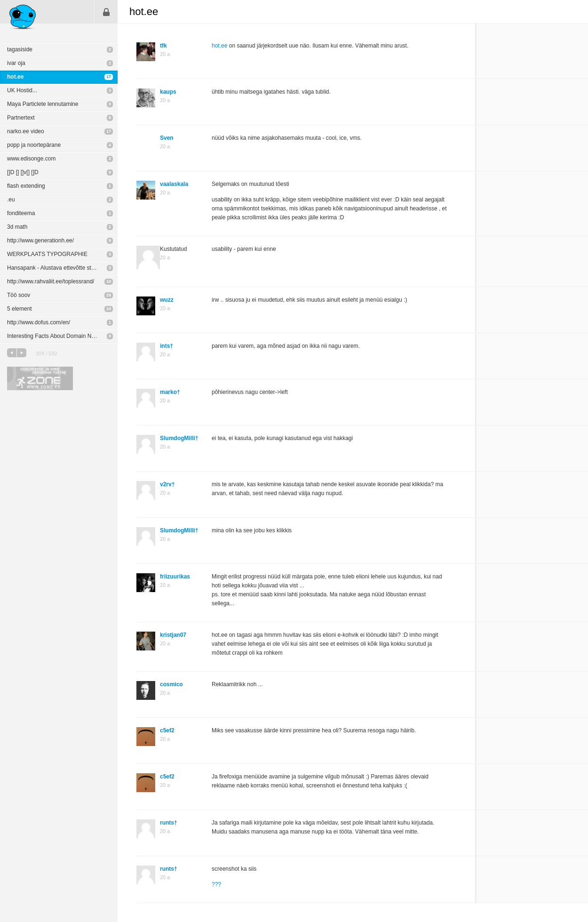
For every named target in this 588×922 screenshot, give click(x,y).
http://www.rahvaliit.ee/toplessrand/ (51, 281)
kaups (168, 92)
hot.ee (15, 77)
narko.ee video (26, 131)
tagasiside (20, 49)
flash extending (26, 186)
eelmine (12, 353)
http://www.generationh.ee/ (40, 241)
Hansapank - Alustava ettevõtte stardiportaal (62, 268)
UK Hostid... (22, 90)
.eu (11, 200)
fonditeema (21, 213)
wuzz (167, 300)
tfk (163, 46)
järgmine (22, 353)
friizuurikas (175, 577)
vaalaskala (174, 184)
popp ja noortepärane (34, 145)
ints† (167, 346)
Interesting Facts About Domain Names (56, 336)
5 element (20, 309)
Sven (167, 138)
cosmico (171, 684)
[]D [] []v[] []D (23, 172)
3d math (17, 227)
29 (109, 295)
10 (109, 281)
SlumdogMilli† (179, 438)
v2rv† (167, 484)
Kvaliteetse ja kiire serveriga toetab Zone (40, 378)
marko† (170, 392)
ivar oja (16, 63)
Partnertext (21, 118)
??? (216, 884)
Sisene (106, 12)
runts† (169, 823)
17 (109, 77)
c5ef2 (167, 730)
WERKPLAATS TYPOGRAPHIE (47, 254)
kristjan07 (173, 635)
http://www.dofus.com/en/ (39, 322)
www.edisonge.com (31, 159)
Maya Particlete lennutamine (43, 104)
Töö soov (19, 295)
